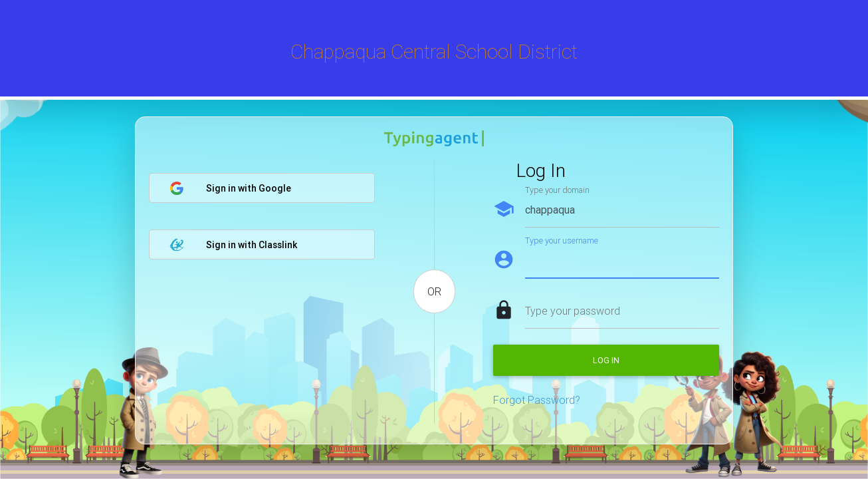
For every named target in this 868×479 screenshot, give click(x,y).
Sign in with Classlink (233, 245)
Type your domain (557, 190)
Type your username (562, 240)
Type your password (573, 311)
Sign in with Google (230, 188)
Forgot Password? (537, 400)
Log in (606, 360)
